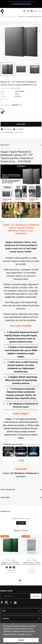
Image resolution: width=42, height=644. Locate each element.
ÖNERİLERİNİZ (5, 497)
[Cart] (34, 11)
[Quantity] (21, 118)
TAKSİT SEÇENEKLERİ (8, 490)
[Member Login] (28, 11)
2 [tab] (22, 580)
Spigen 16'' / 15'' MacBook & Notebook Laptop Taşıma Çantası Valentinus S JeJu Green (11, 563)
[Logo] (2, 11)
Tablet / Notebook (20, 91)
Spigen (17, 94)
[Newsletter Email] (15, 596)
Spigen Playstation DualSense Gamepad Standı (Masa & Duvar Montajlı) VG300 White (32, 563)
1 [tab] (20, 580)
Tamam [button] (21, 640)
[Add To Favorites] (6, 133)
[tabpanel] (11, 554)
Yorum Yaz (21, 523)
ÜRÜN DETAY (5, 145)
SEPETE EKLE (21, 124)
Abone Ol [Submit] (36, 596)
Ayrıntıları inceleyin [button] (25, 634)
